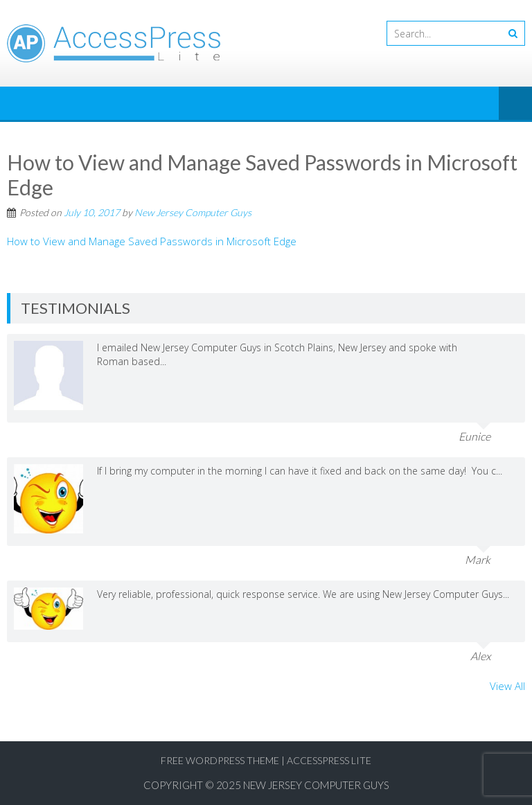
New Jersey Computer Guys (193, 212)
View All (507, 686)
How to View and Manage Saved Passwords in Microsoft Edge (152, 241)
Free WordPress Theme (220, 760)
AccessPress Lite (329, 760)
